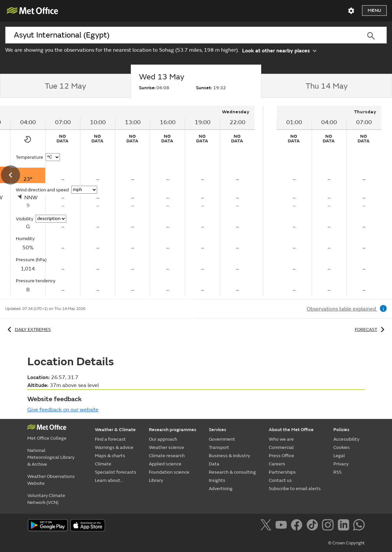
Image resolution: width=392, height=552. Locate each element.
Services (218, 430)
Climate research (167, 456)
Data (214, 464)
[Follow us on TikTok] (313, 526)
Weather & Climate (115, 430)
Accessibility (346, 439)
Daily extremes (28, 330)
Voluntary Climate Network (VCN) (46, 499)
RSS (337, 472)
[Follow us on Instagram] (329, 526)
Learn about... (109, 480)
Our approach (163, 439)
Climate (103, 464)
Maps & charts (110, 456)
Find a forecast (110, 439)
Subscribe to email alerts (295, 489)
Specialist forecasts (116, 472)
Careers (277, 464)
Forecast (371, 330)
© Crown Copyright (346, 543)
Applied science (165, 464)
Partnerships (282, 472)
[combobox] (180, 35)
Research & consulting (232, 472)
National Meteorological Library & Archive (51, 457)
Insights (217, 480)
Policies (341, 430)
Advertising (221, 489)
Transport (219, 447)
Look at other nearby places (279, 50)
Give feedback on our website (63, 410)
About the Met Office (291, 430)
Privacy (341, 464)
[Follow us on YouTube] (282, 526)
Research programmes (173, 430)
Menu (374, 10)
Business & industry (229, 456)
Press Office (281, 456)
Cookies (342, 447)
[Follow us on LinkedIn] (345, 526)
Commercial (281, 447)
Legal (339, 456)
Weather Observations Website (51, 480)
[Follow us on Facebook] (298, 526)
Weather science (167, 447)
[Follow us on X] (267, 526)
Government (222, 439)
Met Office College (47, 438)
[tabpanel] (329, 201)
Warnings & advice (114, 447)
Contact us (280, 480)
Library (156, 480)
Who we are (281, 439)
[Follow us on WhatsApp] (359, 526)
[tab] (65, 86)
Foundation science (169, 472)
